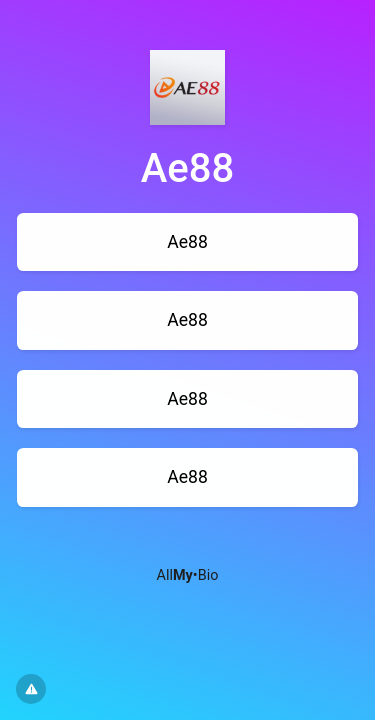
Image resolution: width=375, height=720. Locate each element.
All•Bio (188, 575)
